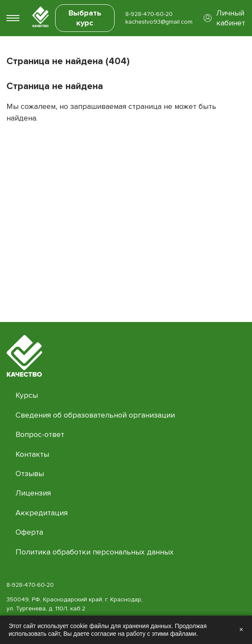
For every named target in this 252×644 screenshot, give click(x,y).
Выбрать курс (85, 18)
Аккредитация (42, 513)
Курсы (27, 395)
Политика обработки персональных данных (95, 552)
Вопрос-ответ (40, 434)
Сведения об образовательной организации (95, 415)
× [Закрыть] (241, 630)
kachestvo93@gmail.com (159, 22)
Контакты (32, 454)
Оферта (29, 532)
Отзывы (30, 474)
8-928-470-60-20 (149, 14)
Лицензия (33, 493)
